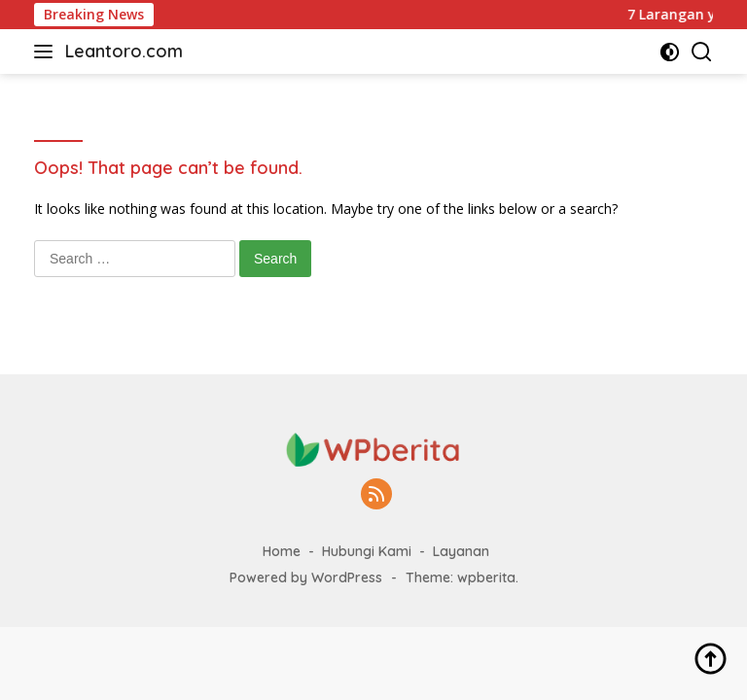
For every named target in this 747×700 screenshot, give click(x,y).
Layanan (461, 551)
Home (282, 551)
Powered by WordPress (306, 577)
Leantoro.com (124, 51)
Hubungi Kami (367, 551)
